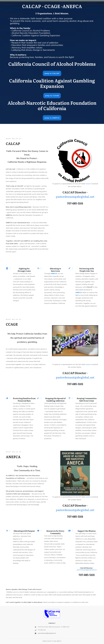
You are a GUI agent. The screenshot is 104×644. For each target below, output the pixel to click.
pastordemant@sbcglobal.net (75, 197)
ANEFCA (54, 273)
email (88, 184)
